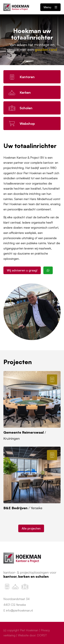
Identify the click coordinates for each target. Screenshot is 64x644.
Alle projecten (31, 528)
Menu (50, 7)
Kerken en (27, 576)
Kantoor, (11, 576)
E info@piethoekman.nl (18, 610)
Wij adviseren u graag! (22, 270)
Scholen (42, 576)
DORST (42, 635)
